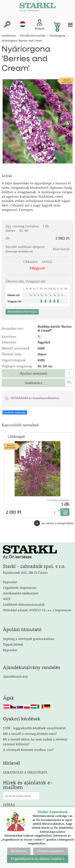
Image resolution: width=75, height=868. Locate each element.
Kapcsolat (10, 582)
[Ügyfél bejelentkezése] (40, 25)
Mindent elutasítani (51, 851)
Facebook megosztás (15, 412)
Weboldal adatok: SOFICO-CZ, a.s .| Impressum (37, 610)
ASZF (7, 599)
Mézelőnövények (67, 81)
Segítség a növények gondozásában (29, 639)
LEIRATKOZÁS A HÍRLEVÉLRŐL (25, 772)
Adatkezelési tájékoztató (21, 593)
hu (23, 24)
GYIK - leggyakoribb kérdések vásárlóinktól (34, 728)
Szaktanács (34, 383)
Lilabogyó (16, 437)
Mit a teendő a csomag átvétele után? (30, 733)
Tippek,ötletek (13, 644)
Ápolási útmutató (33, 373)
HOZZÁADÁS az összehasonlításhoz (35, 398)
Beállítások (19, 851)
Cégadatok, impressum (20, 587)
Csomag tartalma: (58, 500)
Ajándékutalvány (15, 676)
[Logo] (38, 8)
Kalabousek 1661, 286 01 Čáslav (25, 572)
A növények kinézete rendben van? (28, 750)
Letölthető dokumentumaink (24, 604)
